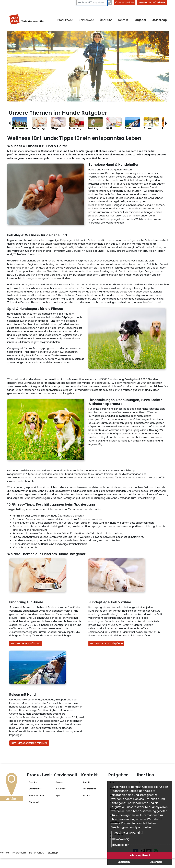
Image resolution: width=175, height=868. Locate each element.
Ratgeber (140, 20)
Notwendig (121, 839)
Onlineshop (159, 20)
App (58, 795)
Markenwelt (34, 802)
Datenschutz (37, 853)
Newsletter (61, 789)
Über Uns (106, 20)
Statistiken (121, 845)
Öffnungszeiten (125, 3)
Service (59, 782)
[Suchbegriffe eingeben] (92, 3)
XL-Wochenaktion (37, 795)
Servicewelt (87, 20)
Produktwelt (65, 20)
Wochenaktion (35, 789)
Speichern (124, 862)
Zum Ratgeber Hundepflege (106, 643)
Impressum (19, 853)
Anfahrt (86, 795)
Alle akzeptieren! (140, 855)
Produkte (33, 782)
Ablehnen (156, 862)
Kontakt (123, 20)
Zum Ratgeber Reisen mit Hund (29, 743)
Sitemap (53, 853)
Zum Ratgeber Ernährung (26, 643)
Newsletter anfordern (152, 3)
